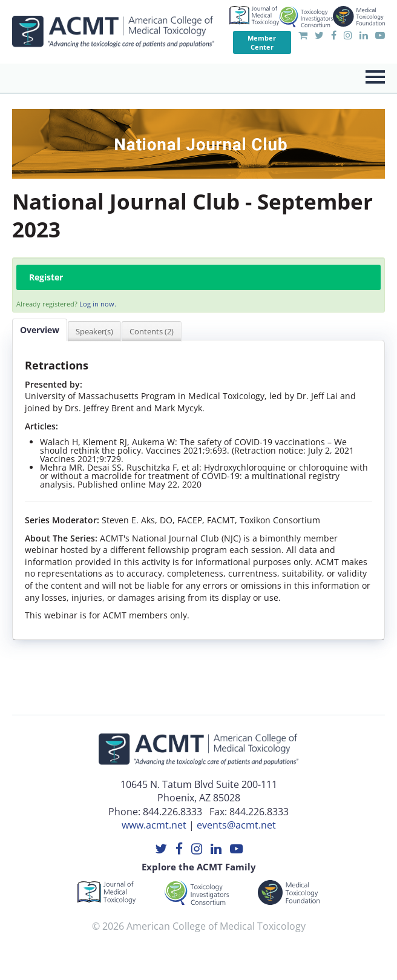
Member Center (262, 42)
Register (46, 277)
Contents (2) (152, 331)
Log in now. (98, 304)
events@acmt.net (236, 825)
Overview (40, 330)
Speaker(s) (94, 331)
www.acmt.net (154, 825)
